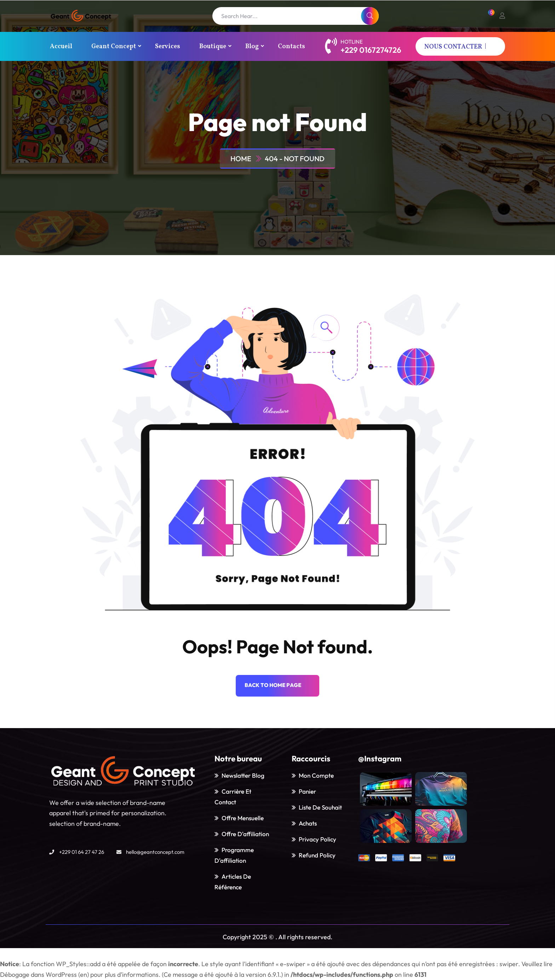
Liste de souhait (320, 807)
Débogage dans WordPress (38, 975)
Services (168, 47)
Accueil (61, 47)
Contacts (291, 47)
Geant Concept (114, 47)
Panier (307, 791)
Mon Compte (316, 775)
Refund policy (317, 855)
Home (242, 159)
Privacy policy (317, 839)
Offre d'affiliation (245, 834)
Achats (308, 823)
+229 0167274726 (371, 50)
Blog (252, 47)
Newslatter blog (243, 775)
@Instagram (380, 759)
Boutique (213, 47)
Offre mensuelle (243, 818)
